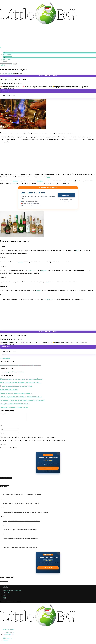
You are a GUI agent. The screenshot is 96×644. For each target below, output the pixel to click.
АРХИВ (4, 601)
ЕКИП (4, 597)
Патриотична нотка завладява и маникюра (16, 393)
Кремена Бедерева (7, 74)
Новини (5, 61)
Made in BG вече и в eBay (9, 390)
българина (40, 181)
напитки (21, 262)
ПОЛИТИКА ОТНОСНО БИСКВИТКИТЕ (12, 593)
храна (78, 251)
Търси (15, 64)
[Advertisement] (48, 37)
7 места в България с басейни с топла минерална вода (20, 531)
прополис (31, 271)
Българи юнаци (7, 54)
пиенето (15, 181)
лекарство (44, 271)
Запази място (6, 91)
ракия (49, 177)
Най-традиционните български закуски (15, 404)
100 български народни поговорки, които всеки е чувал (21, 382)
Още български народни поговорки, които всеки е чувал (21, 397)
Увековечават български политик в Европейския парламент (22, 496)
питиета (13, 183)
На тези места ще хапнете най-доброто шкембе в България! (22, 400)
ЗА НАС (5, 599)
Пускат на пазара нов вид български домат (16, 386)
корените (49, 299)
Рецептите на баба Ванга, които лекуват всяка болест (20, 549)
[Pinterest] (6, 583)
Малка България (8, 51)
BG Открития (7, 59)
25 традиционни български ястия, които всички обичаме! (21, 379)
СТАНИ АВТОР (6, 594)
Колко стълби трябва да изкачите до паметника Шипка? (21, 505)
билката (39, 291)
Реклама (5, 596)
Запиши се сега (48, 470)
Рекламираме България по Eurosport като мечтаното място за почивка (25, 514)
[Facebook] (2, 583)
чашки (48, 282)
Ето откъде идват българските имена (14, 407)
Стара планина (7, 56)
